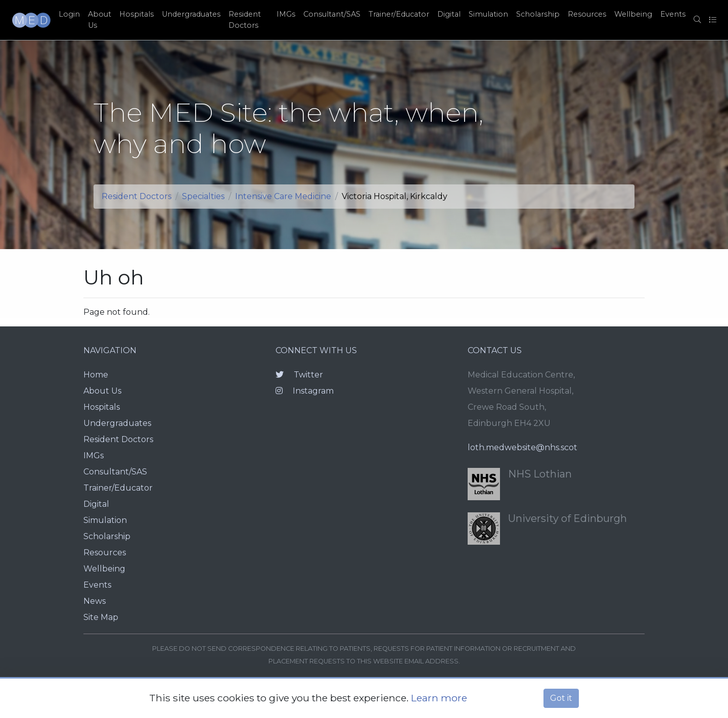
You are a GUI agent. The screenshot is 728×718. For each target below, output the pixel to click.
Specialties (203, 196)
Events (673, 14)
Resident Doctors (245, 20)
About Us (100, 20)
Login (69, 14)
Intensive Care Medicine (283, 196)
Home (96, 375)
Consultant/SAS (332, 14)
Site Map (101, 617)
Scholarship (538, 14)
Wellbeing (633, 14)
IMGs (286, 14)
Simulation (488, 14)
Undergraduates (191, 14)
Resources (587, 14)
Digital (449, 14)
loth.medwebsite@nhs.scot (522, 447)
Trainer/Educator (399, 14)
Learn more (439, 698)
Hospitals (136, 14)
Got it (561, 698)
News (95, 601)
